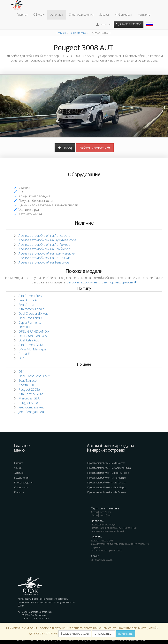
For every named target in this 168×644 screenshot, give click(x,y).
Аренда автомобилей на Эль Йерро (44, 249)
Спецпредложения (81, 15)
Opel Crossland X (30, 318)
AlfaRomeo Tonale (31, 309)
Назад (65, 148)
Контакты (144, 15)
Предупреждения (24, 483)
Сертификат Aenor (101, 512)
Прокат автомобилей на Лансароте (106, 463)
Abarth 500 (26, 385)
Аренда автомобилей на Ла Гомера (44, 245)
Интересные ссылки (102, 560)
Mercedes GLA (29, 398)
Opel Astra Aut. (29, 340)
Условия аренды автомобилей (108, 531)
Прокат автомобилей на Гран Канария (108, 473)
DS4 (21, 358)
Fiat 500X (25, 327)
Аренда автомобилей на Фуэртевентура (47, 240)
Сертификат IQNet (101, 515)
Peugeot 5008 (28, 403)
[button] (150, 22)
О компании (21, 487)
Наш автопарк (78, 33)
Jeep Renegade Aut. (32, 412)
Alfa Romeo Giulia (31, 345)
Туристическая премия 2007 (107, 551)
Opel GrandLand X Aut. (34, 336)
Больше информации (75, 634)
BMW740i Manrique (32, 349)
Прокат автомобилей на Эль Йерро (107, 487)
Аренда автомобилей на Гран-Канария (47, 253)
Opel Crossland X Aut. (33, 314)
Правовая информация (104, 525)
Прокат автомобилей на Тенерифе (107, 478)
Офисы (18, 468)
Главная (22, 15)
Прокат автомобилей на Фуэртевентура (109, 468)
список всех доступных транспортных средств (102, 282)
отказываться (103, 634)
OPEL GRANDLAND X (34, 331)
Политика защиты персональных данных (114, 528)
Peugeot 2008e (29, 389)
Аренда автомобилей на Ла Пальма (45, 258)
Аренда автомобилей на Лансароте (44, 236)
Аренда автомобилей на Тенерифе (44, 262)
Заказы (104, 15)
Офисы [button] (39, 15)
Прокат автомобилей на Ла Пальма (107, 492)
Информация (123, 15)
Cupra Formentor (31, 322)
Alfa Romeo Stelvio (31, 296)
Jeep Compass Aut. (31, 407)
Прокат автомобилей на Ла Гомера (106, 483)
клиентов (103, 24)
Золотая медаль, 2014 (103, 541)
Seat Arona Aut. (29, 300)
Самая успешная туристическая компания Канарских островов (120, 546)
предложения (22, 478)
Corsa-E (24, 354)
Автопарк (57, 15)
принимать (126, 634)
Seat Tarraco (28, 381)
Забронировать (95, 148)
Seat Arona (26, 305)
